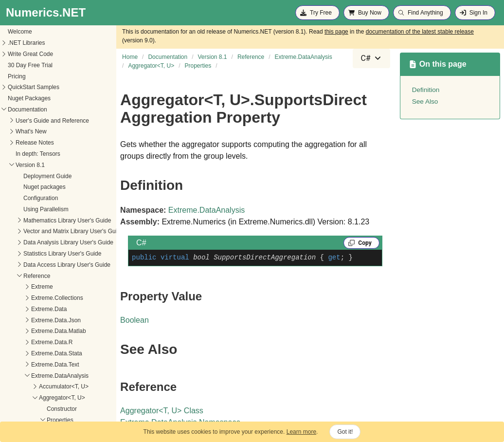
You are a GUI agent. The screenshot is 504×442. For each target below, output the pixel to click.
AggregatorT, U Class (162, 411)
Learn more (301, 432)
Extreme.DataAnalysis (207, 210)
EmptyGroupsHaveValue (39, 332)
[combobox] (371, 58)
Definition (426, 90)
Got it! (345, 432)
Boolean (135, 320)
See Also (425, 101)
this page (336, 32)
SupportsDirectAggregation (42, 343)
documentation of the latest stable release (420, 32)
